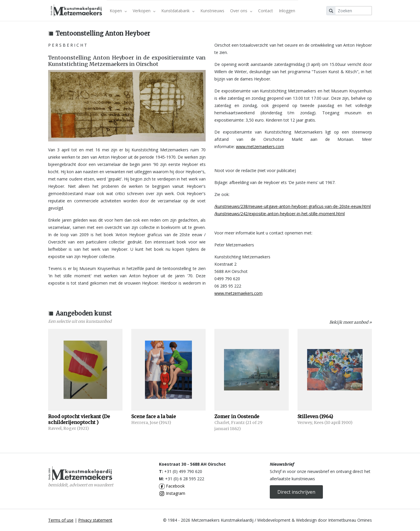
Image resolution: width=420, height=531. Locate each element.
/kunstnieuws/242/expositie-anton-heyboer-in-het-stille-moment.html (280, 214)
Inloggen (287, 11)
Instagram (172, 493)
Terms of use (61, 520)
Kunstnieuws (212, 11)
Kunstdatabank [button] (178, 11)
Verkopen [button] (144, 11)
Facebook (172, 486)
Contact (266, 11)
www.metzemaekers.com (260, 147)
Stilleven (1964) (315, 416)
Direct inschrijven (296, 492)
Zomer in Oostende (237, 416)
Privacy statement (95, 520)
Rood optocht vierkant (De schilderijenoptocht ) (79, 419)
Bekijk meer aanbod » (351, 322)
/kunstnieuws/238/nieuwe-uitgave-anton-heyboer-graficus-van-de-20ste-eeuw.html (293, 206)
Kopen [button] (118, 11)
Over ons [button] (241, 11)
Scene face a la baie (154, 416)
